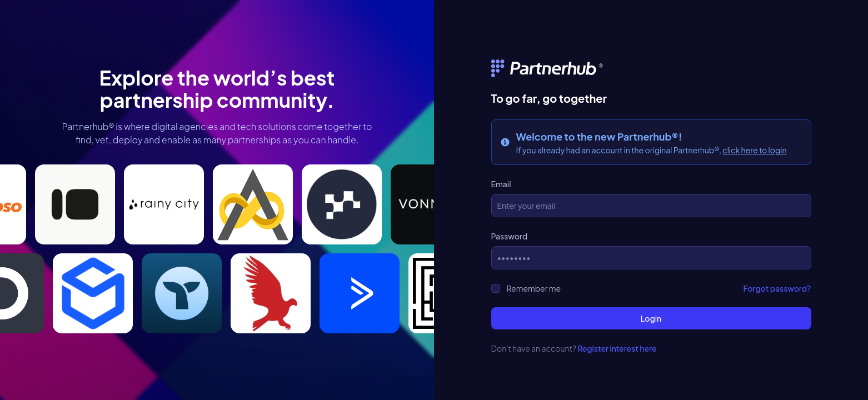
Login (651, 318)
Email (501, 184)
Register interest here (617, 348)
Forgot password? (777, 288)
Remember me (534, 288)
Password (510, 236)
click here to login (754, 150)
